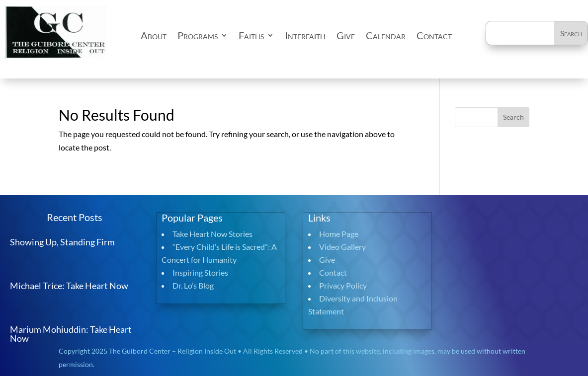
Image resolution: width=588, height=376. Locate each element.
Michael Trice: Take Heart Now (69, 286)
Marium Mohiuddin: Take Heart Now (71, 334)
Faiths (251, 35)
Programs (198, 35)
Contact (434, 35)
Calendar (386, 35)
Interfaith (305, 35)
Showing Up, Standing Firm (62, 242)
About (154, 35)
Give (346, 35)
